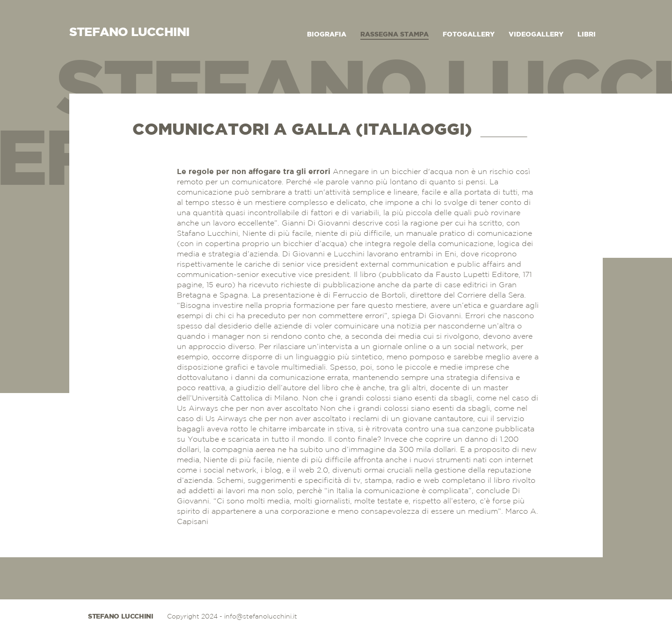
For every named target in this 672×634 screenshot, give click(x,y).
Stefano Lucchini (121, 617)
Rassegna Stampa (394, 35)
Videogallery (536, 35)
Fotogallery (469, 35)
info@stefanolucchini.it (261, 617)
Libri (587, 35)
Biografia (327, 35)
